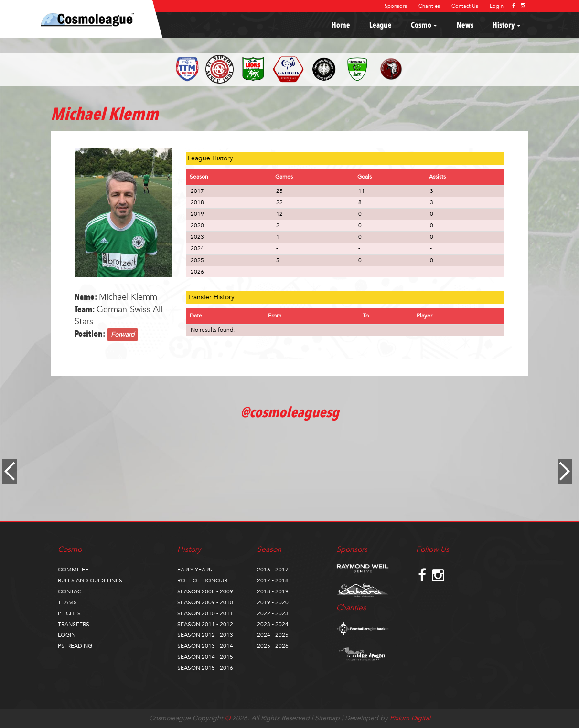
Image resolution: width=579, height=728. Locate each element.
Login (497, 6)
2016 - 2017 (273, 570)
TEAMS (67, 602)
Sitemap (327, 718)
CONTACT (71, 591)
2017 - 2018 (273, 580)
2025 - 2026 (273, 646)
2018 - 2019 (273, 591)
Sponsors (396, 6)
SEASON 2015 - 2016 (205, 668)
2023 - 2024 (273, 624)
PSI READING (75, 646)
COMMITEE (73, 570)
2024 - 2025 (273, 635)
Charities (429, 6)
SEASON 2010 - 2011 (205, 613)
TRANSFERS (74, 624)
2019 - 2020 (273, 602)
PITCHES (69, 613)
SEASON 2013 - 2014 (205, 646)
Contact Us (465, 6)
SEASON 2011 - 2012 (205, 624)
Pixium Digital (410, 718)
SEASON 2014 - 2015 (205, 657)
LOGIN (67, 635)
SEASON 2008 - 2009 (205, 591)
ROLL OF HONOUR (202, 580)
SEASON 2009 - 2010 (205, 602)
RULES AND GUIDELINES (90, 580)
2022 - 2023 (273, 613)
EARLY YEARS (195, 570)
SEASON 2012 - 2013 (205, 635)
